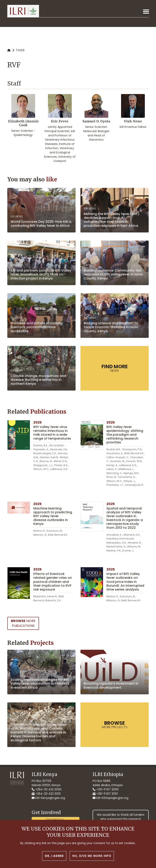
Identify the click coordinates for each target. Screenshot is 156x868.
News (115, 368)
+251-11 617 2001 (105, 794)
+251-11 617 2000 (106, 789)
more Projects (115, 725)
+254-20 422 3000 (47, 789)
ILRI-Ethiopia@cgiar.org (110, 798)
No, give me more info (92, 857)
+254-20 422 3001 (46, 794)
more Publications (23, 623)
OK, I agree (54, 857)
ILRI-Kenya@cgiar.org (48, 798)
